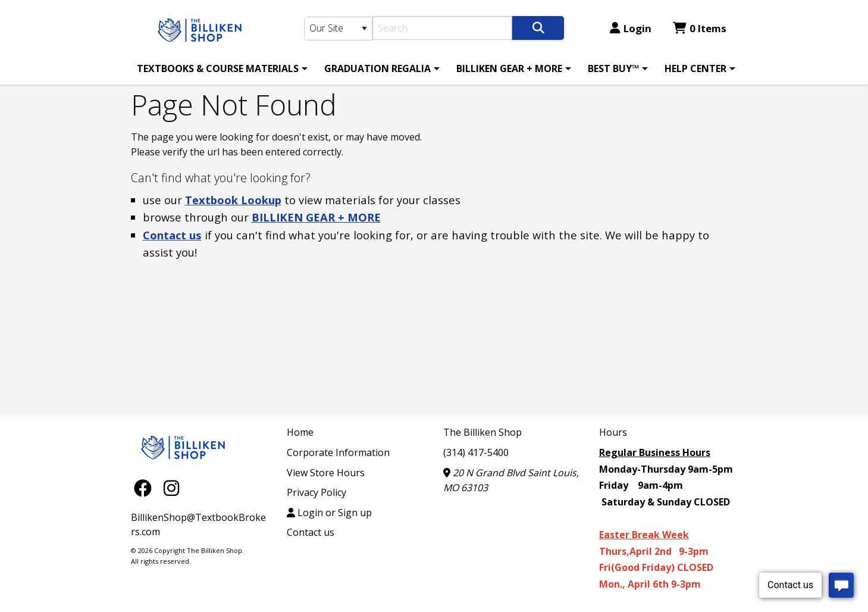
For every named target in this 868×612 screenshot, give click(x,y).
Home (300, 432)
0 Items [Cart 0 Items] (700, 28)
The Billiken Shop (482, 432)
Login (631, 28)
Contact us (172, 235)
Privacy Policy (317, 492)
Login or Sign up (329, 513)
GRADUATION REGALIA (377, 68)
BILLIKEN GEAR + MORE (509, 68)
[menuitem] (220, 68)
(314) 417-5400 (476, 452)
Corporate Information (338, 452)
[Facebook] (146, 487)
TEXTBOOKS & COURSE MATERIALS (218, 68)
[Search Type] (339, 29)
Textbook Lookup (233, 200)
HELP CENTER (695, 68)
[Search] (442, 28)
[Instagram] (171, 487)
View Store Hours (326, 473)
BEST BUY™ (613, 68)
